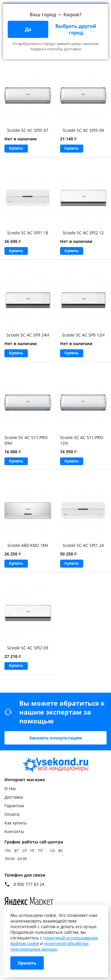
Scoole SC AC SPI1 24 (83, 549)
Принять (27, 963)
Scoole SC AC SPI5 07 (28, 130)
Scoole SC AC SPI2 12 (83, 234)
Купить (17, 149)
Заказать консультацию (55, 738)
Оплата (12, 814)
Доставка (14, 797)
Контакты (14, 831)
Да (28, 29)
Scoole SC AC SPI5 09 (83, 130)
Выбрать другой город (76, 29)
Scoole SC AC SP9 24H (28, 337)
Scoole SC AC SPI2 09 (28, 653)
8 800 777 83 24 (29, 884)
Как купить (16, 823)
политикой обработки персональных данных (49, 946)
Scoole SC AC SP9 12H (83, 337)
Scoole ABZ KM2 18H (28, 549)
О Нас (10, 788)
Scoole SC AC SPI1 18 (28, 234)
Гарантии (14, 806)
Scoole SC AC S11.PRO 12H (82, 443)
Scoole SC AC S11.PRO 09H (26, 443)
